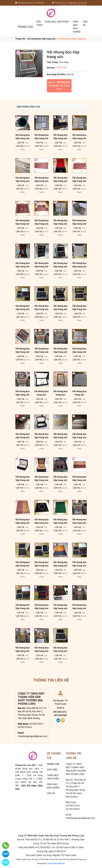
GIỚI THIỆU (39, 23)
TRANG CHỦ (25, 27)
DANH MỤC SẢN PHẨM (57, 22)
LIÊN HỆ (85, 23)
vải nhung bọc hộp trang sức (41, 39)
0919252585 (63, 82)
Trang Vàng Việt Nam (56, 863)
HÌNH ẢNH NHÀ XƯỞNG (77, 27)
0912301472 (60, 712)
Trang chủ (20, 39)
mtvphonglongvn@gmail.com (33, 736)
